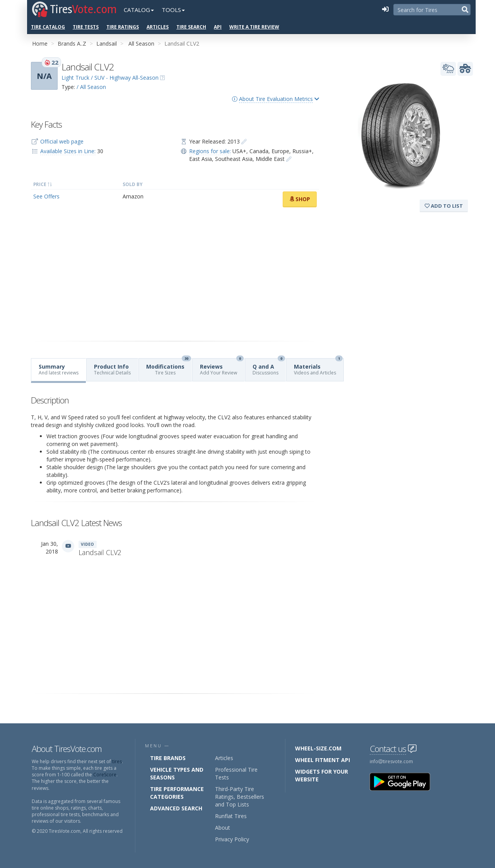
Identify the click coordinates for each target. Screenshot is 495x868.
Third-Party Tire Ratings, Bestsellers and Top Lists (240, 797)
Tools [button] (173, 10)
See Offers (46, 196)
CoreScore (105, 775)
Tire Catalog (48, 27)
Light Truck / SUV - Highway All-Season (110, 78)
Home (40, 44)
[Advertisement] (175, 274)
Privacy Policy (232, 839)
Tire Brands (168, 758)
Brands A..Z (72, 44)
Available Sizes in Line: (68, 151)
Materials (318, 367)
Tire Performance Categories (177, 793)
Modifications (169, 367)
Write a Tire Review (254, 27)
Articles (158, 27)
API (218, 27)
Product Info (112, 369)
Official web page (62, 141)
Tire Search (191, 27)
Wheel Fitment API (323, 760)
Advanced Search (176, 808)
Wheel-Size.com (318, 748)
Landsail (107, 44)
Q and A (269, 367)
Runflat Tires (231, 816)
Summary (59, 369)
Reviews (222, 367)
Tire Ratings (123, 27)
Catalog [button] (139, 10)
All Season (141, 44)
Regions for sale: (210, 151)
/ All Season (91, 87)
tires (117, 761)
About (223, 828)
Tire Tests (86, 27)
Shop (300, 199)
